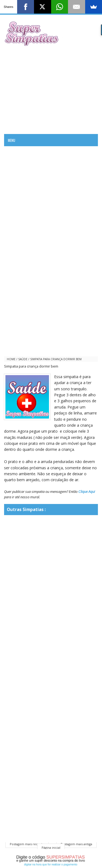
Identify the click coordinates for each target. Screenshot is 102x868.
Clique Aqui (87, 492)
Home (11, 359)
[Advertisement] (51, 89)
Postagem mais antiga (76, 844)
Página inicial (51, 848)
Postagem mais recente (27, 844)
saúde (23, 359)
